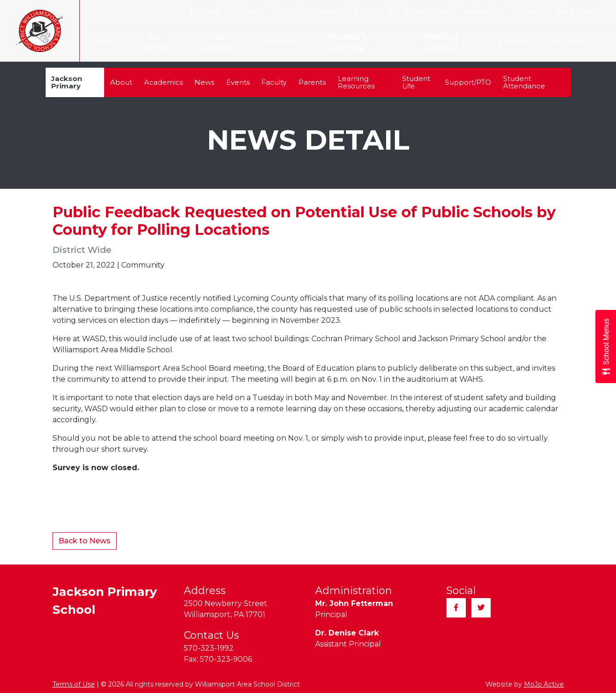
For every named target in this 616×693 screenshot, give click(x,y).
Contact (568, 42)
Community (374, 12)
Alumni (283, 12)
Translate (208, 12)
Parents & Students (444, 42)
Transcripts (324, 12)
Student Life (416, 82)
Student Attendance (524, 82)
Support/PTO (468, 82)
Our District (153, 42)
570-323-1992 (209, 648)
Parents (312, 82)
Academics (164, 82)
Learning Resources (356, 82)
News (204, 82)
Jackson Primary (67, 82)
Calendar (276, 42)
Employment (428, 12)
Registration (482, 12)
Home (102, 42)
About (121, 82)
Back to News (85, 541)
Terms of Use (74, 684)
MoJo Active (544, 684)
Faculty (274, 82)
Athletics (518, 42)
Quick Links (578, 12)
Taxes (250, 12)
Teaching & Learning (349, 42)
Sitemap (528, 12)
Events (238, 82)
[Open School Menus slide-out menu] (606, 346)
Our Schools (218, 42)
